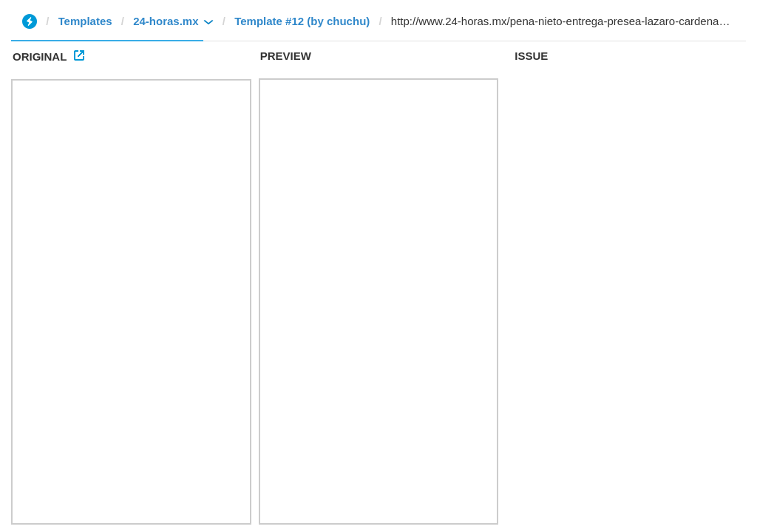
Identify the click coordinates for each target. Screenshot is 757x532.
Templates (85, 21)
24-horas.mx (166, 21)
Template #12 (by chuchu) (302, 21)
